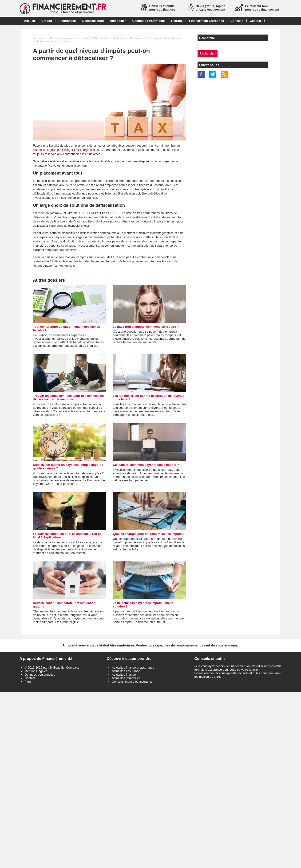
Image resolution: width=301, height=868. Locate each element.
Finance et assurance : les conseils (70, 38)
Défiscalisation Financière (127, 38)
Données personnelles (40, 675)
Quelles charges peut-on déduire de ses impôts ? (149, 534)
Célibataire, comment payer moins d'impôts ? (146, 465)
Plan (28, 682)
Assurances (67, 21)
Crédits (47, 21)
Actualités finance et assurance (133, 668)
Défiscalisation (93, 21)
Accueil (29, 21)
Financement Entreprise (206, 21)
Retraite (177, 21)
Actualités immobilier (126, 678)
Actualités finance (124, 675)
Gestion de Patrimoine (148, 21)
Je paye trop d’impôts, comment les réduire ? (146, 327)
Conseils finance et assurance (132, 682)
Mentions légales (36, 671)
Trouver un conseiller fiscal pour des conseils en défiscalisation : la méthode (68, 397)
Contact (255, 21)
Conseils (237, 21)
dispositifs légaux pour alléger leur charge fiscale (66, 150)
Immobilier (118, 21)
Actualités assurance (126, 671)
